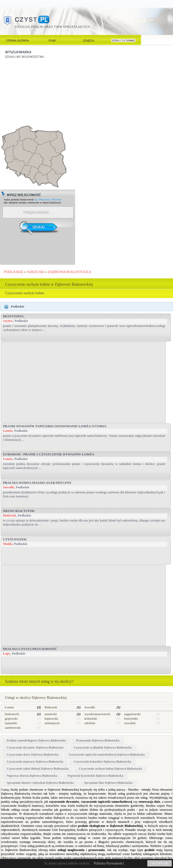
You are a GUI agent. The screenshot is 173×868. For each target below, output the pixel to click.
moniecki (51, 714)
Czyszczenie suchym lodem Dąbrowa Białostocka (110, 769)
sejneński (11, 723)
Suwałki (9, 487)
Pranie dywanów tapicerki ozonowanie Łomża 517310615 (55, 426)
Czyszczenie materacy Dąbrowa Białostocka (35, 762)
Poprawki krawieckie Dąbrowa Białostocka (95, 776)
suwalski (130, 723)
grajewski (11, 719)
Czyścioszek (15, 539)
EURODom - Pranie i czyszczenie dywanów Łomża (49, 454)
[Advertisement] (38, 92)
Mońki (8, 544)
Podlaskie (21, 321)
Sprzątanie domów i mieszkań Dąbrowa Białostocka (40, 783)
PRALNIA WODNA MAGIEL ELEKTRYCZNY (37, 483)
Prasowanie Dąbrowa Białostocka (98, 741)
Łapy (7, 653)
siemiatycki (52, 723)
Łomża (8, 431)
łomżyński (131, 719)
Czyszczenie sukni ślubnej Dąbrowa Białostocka (38, 769)
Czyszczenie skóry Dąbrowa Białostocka (33, 755)
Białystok (10, 515)
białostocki (12, 714)
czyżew (8, 321)
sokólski (90, 723)
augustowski (132, 714)
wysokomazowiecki (97, 714)
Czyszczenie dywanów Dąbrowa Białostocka (35, 748)
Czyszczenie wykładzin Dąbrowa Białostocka (103, 748)
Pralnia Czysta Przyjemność (30, 649)
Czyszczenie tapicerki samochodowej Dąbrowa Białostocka (107, 755)
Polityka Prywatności (109, 863)
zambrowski (13, 728)
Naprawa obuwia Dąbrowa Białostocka (32, 776)
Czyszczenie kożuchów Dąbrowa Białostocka (102, 762)
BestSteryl (14, 316)
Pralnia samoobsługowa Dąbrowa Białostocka (36, 741)
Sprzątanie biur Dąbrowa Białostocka (108, 783)
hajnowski (51, 719)
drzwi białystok (19, 511)
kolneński (91, 719)
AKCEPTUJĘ (160, 863)
